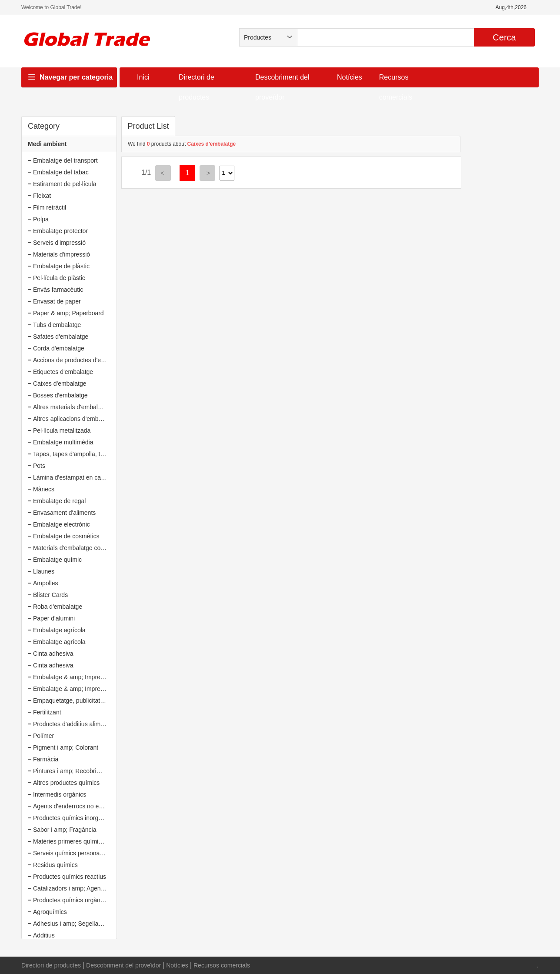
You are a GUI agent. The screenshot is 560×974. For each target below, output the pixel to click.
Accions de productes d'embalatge (80, 360)
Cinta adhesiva (53, 654)
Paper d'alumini (54, 618)
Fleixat (42, 196)
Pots (39, 466)
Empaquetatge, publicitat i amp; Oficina (86, 700)
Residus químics (55, 865)
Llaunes (44, 571)
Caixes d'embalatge (60, 384)
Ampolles (46, 583)
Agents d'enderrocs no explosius (77, 806)
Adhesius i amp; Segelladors (72, 924)
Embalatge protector (60, 231)
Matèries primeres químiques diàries (82, 841)
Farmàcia (46, 759)
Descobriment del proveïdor (123, 965)
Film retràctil (50, 207)
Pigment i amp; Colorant (66, 747)
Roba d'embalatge (58, 607)
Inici (143, 77)
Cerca (504, 37)
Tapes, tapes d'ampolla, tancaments (82, 454)
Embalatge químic (57, 560)
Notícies (350, 77)
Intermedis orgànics (60, 794)
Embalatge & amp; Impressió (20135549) (88, 677)
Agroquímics (50, 912)
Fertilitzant (47, 712)
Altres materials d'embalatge (71, 407)
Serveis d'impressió (59, 243)
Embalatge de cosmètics (66, 536)
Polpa (41, 219)
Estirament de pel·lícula (65, 184)
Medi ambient (47, 144)
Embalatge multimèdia (63, 442)
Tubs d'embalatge (57, 325)
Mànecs (44, 489)
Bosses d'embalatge (60, 395)
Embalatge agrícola (59, 630)
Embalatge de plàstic (61, 266)
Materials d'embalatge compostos (78, 548)
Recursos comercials (222, 965)
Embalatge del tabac (61, 172)
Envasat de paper (57, 301)
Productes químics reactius (70, 877)
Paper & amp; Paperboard (68, 313)
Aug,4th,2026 (511, 7)
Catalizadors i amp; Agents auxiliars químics (93, 888)
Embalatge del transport (65, 160)
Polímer (43, 736)
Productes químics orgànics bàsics (80, 900)
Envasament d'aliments (64, 513)
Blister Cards (50, 595)
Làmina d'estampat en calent (72, 477)
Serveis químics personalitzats (74, 853)
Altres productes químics (66, 783)
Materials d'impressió (62, 254)
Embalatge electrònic (62, 524)
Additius (44, 935)
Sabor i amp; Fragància (65, 830)
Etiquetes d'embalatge (63, 372)
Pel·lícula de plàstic (59, 278)
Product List (148, 126)
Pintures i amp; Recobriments (73, 771)
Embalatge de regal (59, 501)
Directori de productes (51, 965)
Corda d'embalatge (59, 348)
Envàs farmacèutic (58, 290)
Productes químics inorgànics (73, 818)
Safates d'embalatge (61, 337)
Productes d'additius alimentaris (76, 724)
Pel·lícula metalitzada (62, 430)
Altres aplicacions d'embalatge (74, 419)
